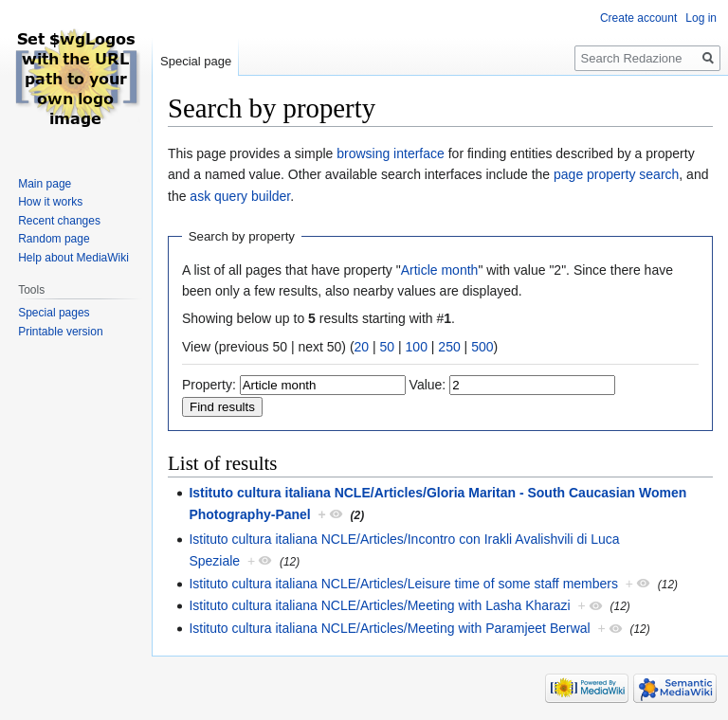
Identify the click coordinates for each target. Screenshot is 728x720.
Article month (440, 270)
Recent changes (59, 221)
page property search (616, 174)
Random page (54, 239)
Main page (45, 184)
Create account (638, 18)
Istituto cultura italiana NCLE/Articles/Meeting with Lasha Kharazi (379, 605)
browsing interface (391, 153)
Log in (701, 18)
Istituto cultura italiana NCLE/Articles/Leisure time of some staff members (403, 584)
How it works (50, 202)
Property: (209, 385)
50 (388, 347)
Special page (196, 61)
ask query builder (240, 196)
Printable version (60, 332)
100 (417, 347)
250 (449, 347)
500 (482, 347)
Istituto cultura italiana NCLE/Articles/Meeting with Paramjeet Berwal (389, 628)
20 (362, 347)
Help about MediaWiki (73, 258)
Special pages (54, 313)
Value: (428, 385)
